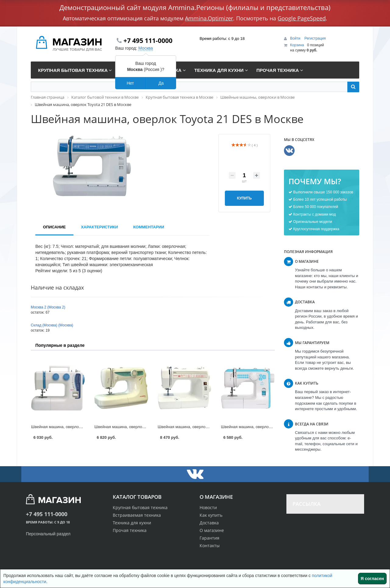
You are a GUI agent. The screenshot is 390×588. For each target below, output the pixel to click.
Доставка (209, 523)
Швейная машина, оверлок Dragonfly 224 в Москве (78, 427)
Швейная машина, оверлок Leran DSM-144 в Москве (269, 427)
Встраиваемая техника (137, 515)
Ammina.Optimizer (209, 18)
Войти (296, 38)
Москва (146, 48)
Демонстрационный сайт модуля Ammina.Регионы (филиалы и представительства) (195, 7)
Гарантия (209, 538)
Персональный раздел (48, 534)
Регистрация (315, 38)
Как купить (211, 515)
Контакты (210, 546)
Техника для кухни (132, 523)
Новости (208, 507)
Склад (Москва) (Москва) (52, 325)
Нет (130, 83)
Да (161, 83)
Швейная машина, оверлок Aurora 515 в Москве (138, 427)
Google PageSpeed (302, 18)
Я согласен (372, 579)
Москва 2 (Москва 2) (48, 307)
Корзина (297, 45)
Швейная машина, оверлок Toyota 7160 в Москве (203, 427)
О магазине (212, 530)
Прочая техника (130, 530)
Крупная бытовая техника (140, 507)
